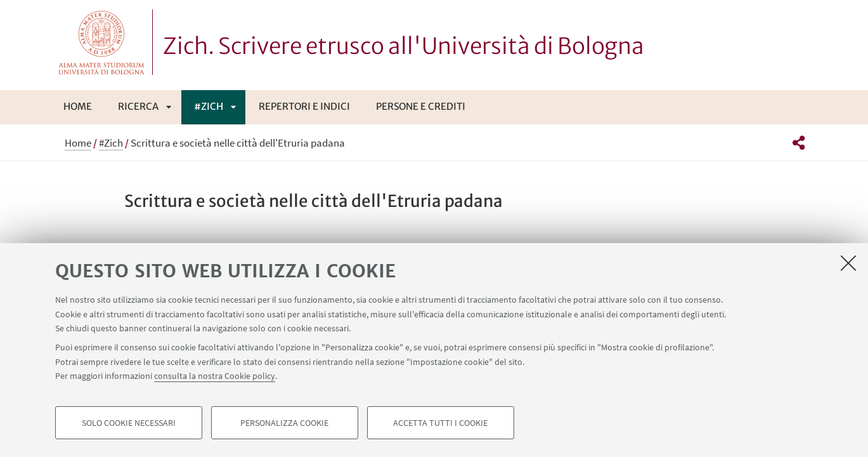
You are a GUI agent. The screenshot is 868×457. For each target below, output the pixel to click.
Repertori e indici (304, 106)
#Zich (209, 106)
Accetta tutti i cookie (440, 423)
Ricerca (138, 106)
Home (78, 106)
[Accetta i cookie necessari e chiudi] (848, 263)
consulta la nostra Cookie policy (215, 376)
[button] (799, 143)
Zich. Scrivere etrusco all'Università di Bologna (404, 46)
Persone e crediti (421, 106)
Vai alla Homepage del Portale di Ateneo (102, 42)
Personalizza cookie (284, 423)
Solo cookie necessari (129, 423)
